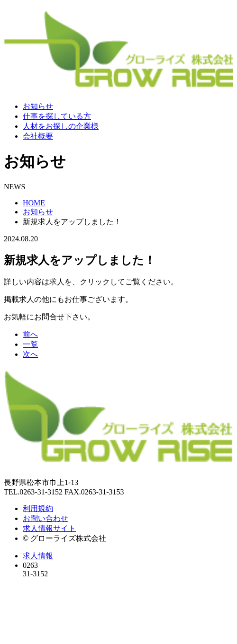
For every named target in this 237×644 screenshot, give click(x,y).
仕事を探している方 (57, 116)
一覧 (30, 344)
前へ (30, 334)
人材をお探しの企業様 (61, 126)
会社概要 (38, 136)
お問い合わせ (46, 518)
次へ (30, 354)
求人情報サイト (49, 528)
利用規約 (38, 508)
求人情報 (38, 556)
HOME (34, 203)
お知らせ (38, 106)
